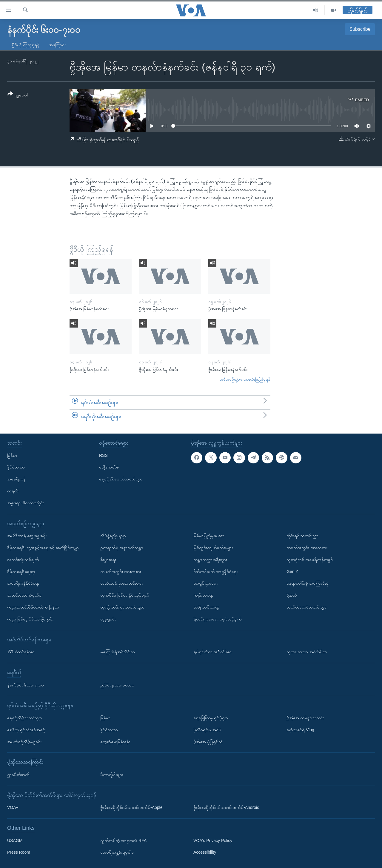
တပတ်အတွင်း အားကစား (121, 571)
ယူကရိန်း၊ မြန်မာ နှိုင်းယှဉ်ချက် (125, 595)
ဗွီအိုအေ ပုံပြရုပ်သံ (208, 741)
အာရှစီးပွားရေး (205, 583)
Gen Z (292, 571)
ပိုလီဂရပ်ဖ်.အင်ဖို (207, 730)
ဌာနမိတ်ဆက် (18, 775)
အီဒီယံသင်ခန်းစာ (21, 652)
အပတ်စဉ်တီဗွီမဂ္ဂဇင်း (24, 741)
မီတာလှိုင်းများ (112, 775)
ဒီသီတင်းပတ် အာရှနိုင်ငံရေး (215, 571)
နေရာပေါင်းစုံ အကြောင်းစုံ (308, 583)
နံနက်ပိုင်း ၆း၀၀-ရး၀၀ (26, 685)
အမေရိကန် (16, 479)
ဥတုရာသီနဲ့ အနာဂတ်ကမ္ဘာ (122, 548)
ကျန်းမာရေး (203, 595)
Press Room (19, 852)
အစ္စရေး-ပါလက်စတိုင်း (26, 503)
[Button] (18, 95)
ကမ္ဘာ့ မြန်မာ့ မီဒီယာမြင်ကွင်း (30, 619)
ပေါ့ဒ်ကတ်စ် (109, 467)
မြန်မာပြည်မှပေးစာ (209, 536)
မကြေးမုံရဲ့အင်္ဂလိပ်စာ (118, 652)
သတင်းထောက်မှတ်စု (24, 595)
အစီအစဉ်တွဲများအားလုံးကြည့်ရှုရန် (245, 379)
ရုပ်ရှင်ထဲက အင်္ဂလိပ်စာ (212, 652)
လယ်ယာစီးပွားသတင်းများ (121, 583)
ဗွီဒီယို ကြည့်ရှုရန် (26, 45)
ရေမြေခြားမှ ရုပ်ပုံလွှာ (211, 718)
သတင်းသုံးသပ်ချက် (23, 560)
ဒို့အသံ (292, 595)
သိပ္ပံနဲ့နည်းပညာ (113, 536)
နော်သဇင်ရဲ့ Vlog (300, 730)
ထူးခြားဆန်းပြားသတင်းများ (122, 607)
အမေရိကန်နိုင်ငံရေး (23, 583)
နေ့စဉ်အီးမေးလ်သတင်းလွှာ (121, 479)
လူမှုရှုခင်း (108, 619)
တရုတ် (13, 491)
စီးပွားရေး (108, 560)
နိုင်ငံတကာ (16, 467)
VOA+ (13, 807)
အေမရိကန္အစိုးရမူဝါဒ (117, 852)
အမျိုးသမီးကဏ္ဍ (207, 607)
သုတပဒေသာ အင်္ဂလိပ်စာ (307, 652)
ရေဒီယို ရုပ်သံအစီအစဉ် (26, 730)
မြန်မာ (12, 455)
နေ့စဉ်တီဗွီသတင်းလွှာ (25, 718)
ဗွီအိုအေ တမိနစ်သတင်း (305, 718)
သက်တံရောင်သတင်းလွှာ (306, 607)
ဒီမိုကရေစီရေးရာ (21, 571)
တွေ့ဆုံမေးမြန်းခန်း (115, 741)
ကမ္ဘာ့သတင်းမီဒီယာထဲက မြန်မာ (33, 607)
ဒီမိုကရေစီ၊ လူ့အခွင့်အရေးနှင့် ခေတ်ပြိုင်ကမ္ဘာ (43, 548)
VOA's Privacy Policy (213, 841)
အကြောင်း (57, 45)
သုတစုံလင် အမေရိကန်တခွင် (310, 560)
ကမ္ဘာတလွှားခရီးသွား (210, 560)
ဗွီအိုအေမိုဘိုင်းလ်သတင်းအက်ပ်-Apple (131, 807)
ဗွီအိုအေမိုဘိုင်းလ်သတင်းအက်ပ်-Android (226, 807)
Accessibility (205, 852)
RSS (103, 455)
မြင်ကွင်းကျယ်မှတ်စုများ (213, 548)
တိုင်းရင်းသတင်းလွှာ (302, 536)
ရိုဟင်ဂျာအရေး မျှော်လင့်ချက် (218, 619)
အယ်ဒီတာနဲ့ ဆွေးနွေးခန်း (27, 536)
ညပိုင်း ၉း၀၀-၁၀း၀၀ (117, 685)
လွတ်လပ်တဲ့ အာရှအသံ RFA (123, 841)
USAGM (15, 841)
